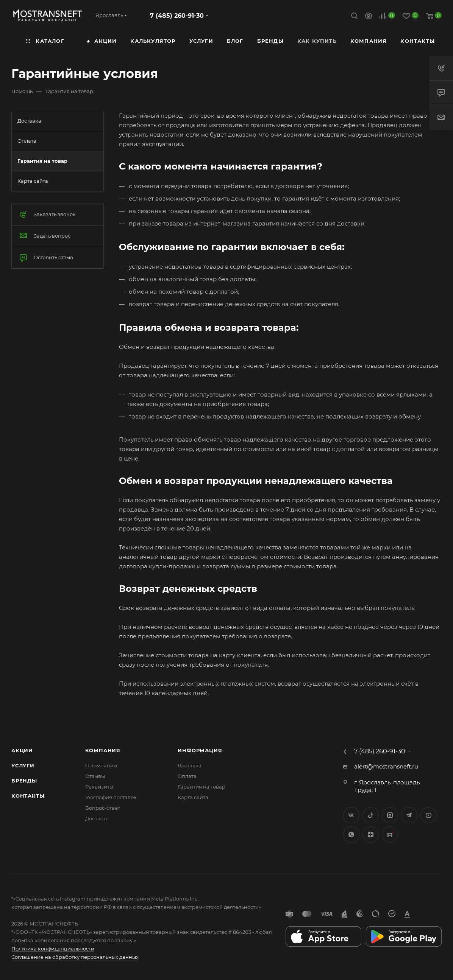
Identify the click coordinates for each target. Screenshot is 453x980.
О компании (101, 765)
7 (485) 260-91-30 (177, 16)
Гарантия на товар (202, 787)
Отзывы (95, 776)
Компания (103, 750)
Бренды (24, 781)
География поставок (111, 797)
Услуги (23, 765)
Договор (96, 818)
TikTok (390, 835)
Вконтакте (351, 815)
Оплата (187, 776)
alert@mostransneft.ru (386, 766)
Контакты (28, 796)
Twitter (371, 815)
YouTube (429, 815)
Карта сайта (193, 797)
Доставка (190, 765)
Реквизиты (99, 787)
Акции (22, 750)
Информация (200, 750)
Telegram (409, 815)
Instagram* (390, 815)
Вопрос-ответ (103, 808)
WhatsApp (351, 835)
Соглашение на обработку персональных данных (75, 957)
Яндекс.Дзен (371, 835)
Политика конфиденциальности (53, 949)
